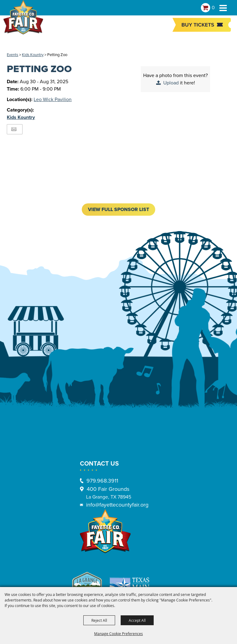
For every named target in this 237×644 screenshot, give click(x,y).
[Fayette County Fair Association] (23, 20)
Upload (171, 83)
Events (12, 55)
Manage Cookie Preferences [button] (118, 634)
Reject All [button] (99, 620)
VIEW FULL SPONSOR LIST (118, 209)
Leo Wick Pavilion (53, 99)
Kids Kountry (33, 55)
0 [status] (213, 8)
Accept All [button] (137, 620)
